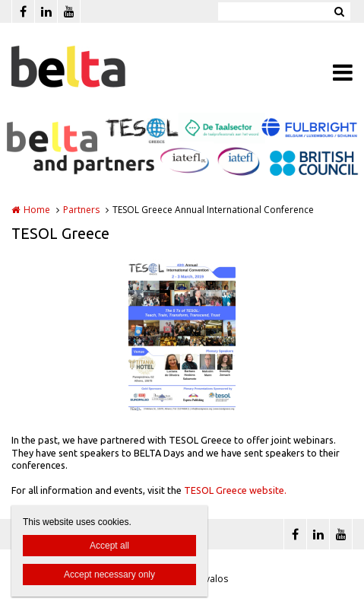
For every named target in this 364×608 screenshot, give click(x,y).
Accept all (109, 546)
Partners (81, 210)
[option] (182, 335)
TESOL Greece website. (235, 490)
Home (37, 210)
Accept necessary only (109, 575)
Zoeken (339, 11)
